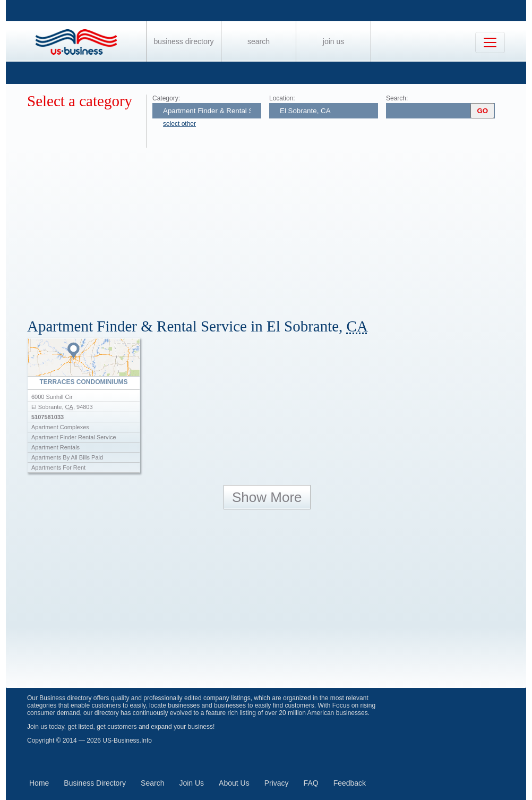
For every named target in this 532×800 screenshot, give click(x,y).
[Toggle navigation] (490, 42)
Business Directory (184, 41)
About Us (234, 783)
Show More (267, 497)
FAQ (311, 783)
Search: (397, 98)
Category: (166, 98)
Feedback (350, 783)
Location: (282, 98)
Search (259, 41)
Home (39, 783)
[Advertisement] (277, 227)
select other (179, 124)
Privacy (277, 783)
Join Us (333, 41)
